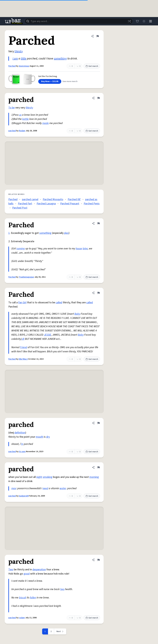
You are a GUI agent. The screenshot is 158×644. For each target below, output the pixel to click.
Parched (12, 66)
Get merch (92, 66)
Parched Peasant (70, 204)
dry (48, 437)
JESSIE (48, 335)
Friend (24, 347)
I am (15, 59)
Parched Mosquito (53, 199)
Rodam (22, 131)
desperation (39, 570)
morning (94, 477)
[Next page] (60, 631)
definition (20, 433)
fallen (33, 598)
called (59, 303)
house (79, 249)
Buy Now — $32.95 (50, 81)
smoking (48, 477)
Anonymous (24, 66)
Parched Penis (92, 204)
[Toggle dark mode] (144, 21)
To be (12, 108)
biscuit (23, 598)
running (21, 249)
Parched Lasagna (46, 204)
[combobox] (79, 21)
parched (12, 131)
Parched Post (20, 208)
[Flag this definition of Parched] (98, 36)
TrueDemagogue (26, 277)
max (14, 488)
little (24, 59)
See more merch (70, 81)
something (60, 59)
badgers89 (24, 496)
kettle (25, 119)
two (62, 589)
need (45, 488)
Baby (77, 314)
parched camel (30, 199)
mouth (39, 437)
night (39, 477)
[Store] (137, 21)
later (85, 249)
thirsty (19, 51)
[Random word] (129, 21)
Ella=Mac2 (23, 359)
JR (23, 339)
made (46, 123)
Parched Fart (25, 204)
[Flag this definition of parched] (99, 98)
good (27, 574)
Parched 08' (74, 199)
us (20, 115)
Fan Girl (22, 303)
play (66, 233)
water (63, 488)
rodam (22, 618)
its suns (22, 452)
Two (11, 570)
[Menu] (151, 21)
